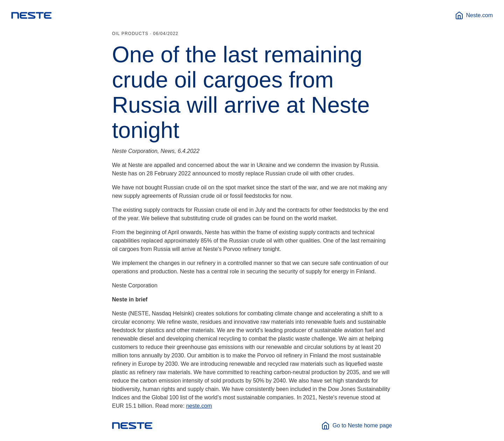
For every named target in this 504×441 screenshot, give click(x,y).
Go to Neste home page (357, 426)
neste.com (199, 406)
